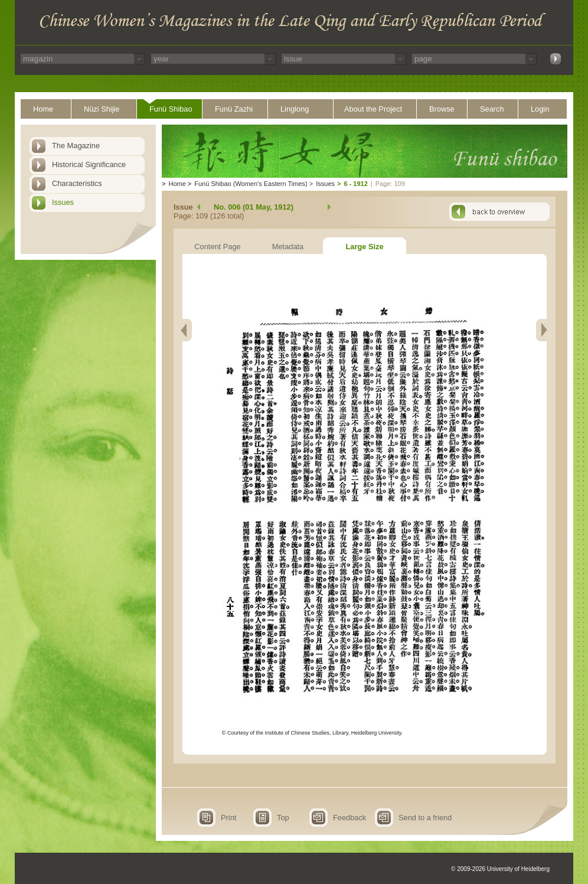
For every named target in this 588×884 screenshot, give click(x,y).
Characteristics (77, 183)
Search (492, 109)
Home (43, 109)
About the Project (373, 109)
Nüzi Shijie (102, 109)
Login (540, 109)
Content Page (217, 247)
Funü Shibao (171, 109)
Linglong (295, 109)
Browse (442, 109)
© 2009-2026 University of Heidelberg (500, 869)
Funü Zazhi (234, 109)
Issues (63, 202)
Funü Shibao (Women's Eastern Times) (251, 184)
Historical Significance (89, 164)
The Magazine (76, 146)
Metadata (288, 247)
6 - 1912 (355, 184)
